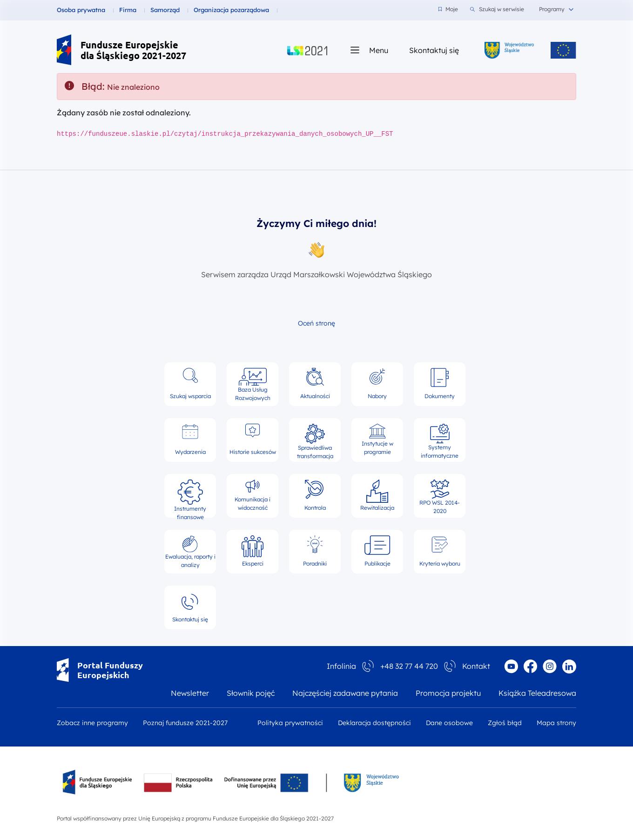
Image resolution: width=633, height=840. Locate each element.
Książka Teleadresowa (537, 693)
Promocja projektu (448, 693)
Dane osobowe (449, 723)
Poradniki (315, 551)
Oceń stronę (316, 323)
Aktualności (315, 384)
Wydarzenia (190, 440)
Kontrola (315, 495)
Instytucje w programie (377, 440)
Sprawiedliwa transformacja (315, 440)
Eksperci (253, 551)
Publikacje (377, 551)
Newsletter (190, 693)
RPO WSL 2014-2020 (440, 496)
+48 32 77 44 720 (409, 666)
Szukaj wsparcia (190, 384)
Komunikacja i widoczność (253, 495)
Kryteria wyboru (440, 551)
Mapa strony (556, 723)
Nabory (377, 384)
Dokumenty (440, 384)
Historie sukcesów (253, 440)
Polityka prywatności (290, 723)
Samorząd (165, 10)
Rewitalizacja (377, 495)
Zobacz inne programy (92, 723)
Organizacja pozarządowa (231, 10)
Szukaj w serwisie (497, 9)
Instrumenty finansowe (190, 496)
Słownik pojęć (251, 693)
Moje (448, 9)
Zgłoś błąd (505, 723)
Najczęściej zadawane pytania (345, 693)
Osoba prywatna (81, 10)
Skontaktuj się (434, 50)
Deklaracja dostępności (374, 723)
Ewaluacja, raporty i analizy (190, 552)
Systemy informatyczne (440, 440)
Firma (128, 10)
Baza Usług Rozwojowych (253, 384)
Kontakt (476, 666)
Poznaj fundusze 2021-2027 (185, 723)
